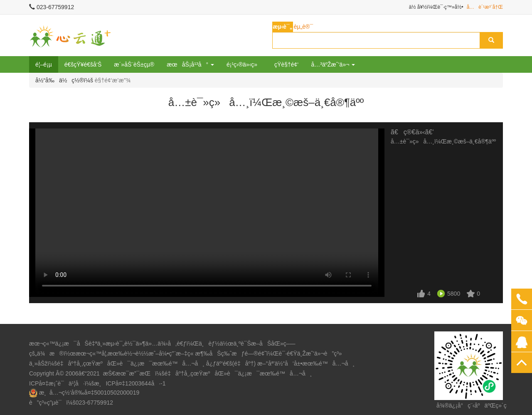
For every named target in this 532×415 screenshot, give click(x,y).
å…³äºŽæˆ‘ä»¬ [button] (333, 64)
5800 (454, 294)
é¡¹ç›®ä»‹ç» (244, 64)
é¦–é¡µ (44, 64)
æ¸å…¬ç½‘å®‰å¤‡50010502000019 (89, 393)
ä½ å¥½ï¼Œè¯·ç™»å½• (436, 7)
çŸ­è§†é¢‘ (286, 64)
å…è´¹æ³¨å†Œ (485, 7)
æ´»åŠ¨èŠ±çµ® (134, 64)
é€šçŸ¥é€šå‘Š (83, 64)
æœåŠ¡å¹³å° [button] (190, 64)
